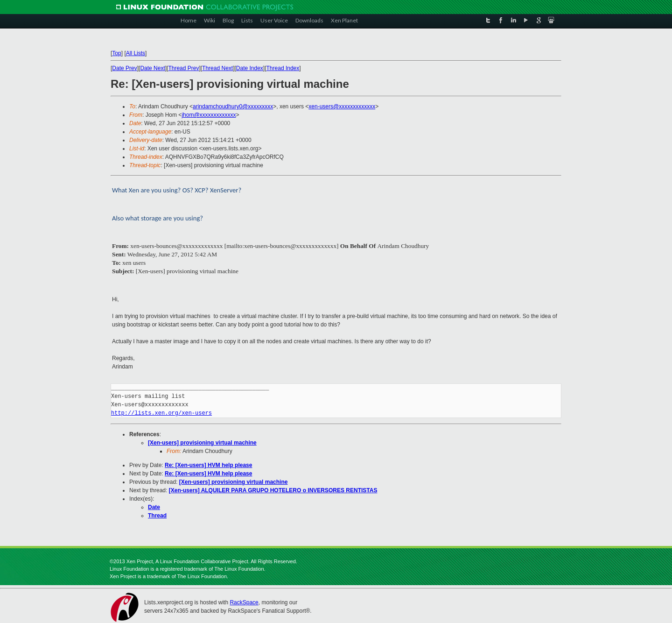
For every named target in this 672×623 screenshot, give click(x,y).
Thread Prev (183, 68)
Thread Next (217, 68)
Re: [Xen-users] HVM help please (208, 465)
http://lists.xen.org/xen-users (161, 413)
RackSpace (244, 602)
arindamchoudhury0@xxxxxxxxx (233, 106)
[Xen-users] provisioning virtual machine (202, 443)
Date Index (250, 68)
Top (116, 53)
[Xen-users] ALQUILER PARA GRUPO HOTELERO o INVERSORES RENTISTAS (273, 490)
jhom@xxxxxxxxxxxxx (209, 115)
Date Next (152, 68)
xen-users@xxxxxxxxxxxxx (342, 106)
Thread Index (283, 68)
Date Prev (124, 68)
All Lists (136, 53)
